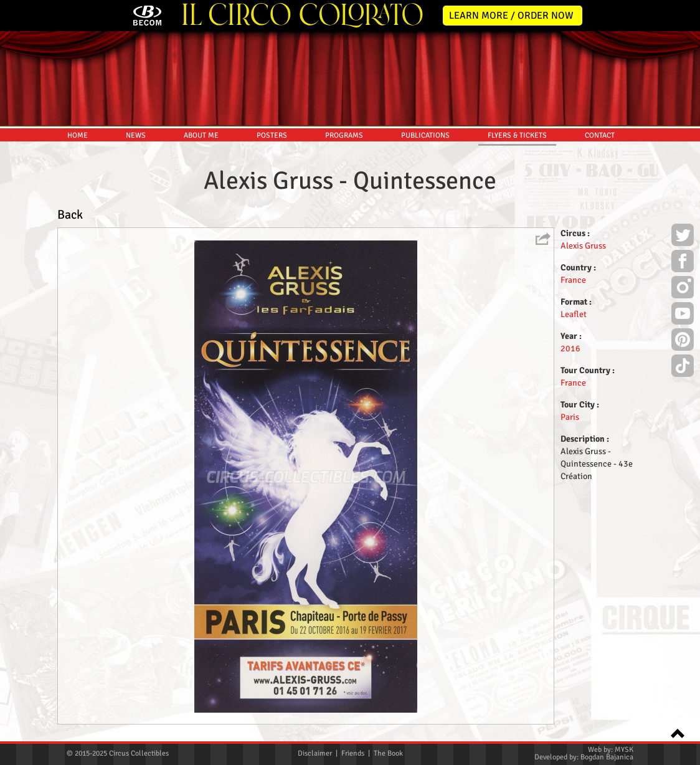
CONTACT (600, 135)
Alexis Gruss (583, 246)
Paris (570, 417)
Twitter (683, 237)
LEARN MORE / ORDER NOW (511, 16)
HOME (78, 135)
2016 (570, 349)
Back (70, 215)
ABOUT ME (201, 135)
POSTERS (272, 135)
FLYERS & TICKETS (517, 135)
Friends (353, 753)
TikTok (683, 368)
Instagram (683, 289)
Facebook (683, 263)
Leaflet (574, 314)
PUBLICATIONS (425, 135)
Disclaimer (315, 753)
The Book (388, 753)
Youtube (683, 315)
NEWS (136, 135)
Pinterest (683, 341)
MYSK (624, 750)
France (573, 280)
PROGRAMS (344, 135)
